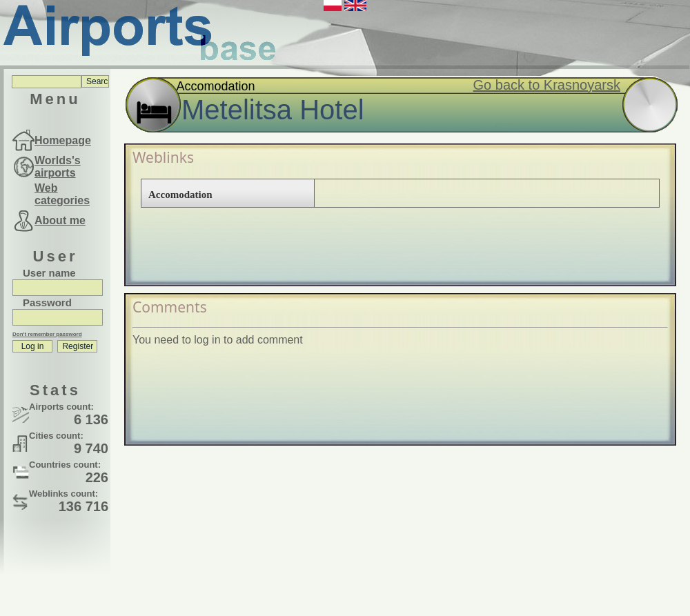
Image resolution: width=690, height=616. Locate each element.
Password (47, 302)
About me (60, 220)
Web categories (62, 194)
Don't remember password (47, 334)
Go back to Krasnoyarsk (547, 85)
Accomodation (180, 195)
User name (49, 273)
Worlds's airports (58, 167)
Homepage (63, 140)
